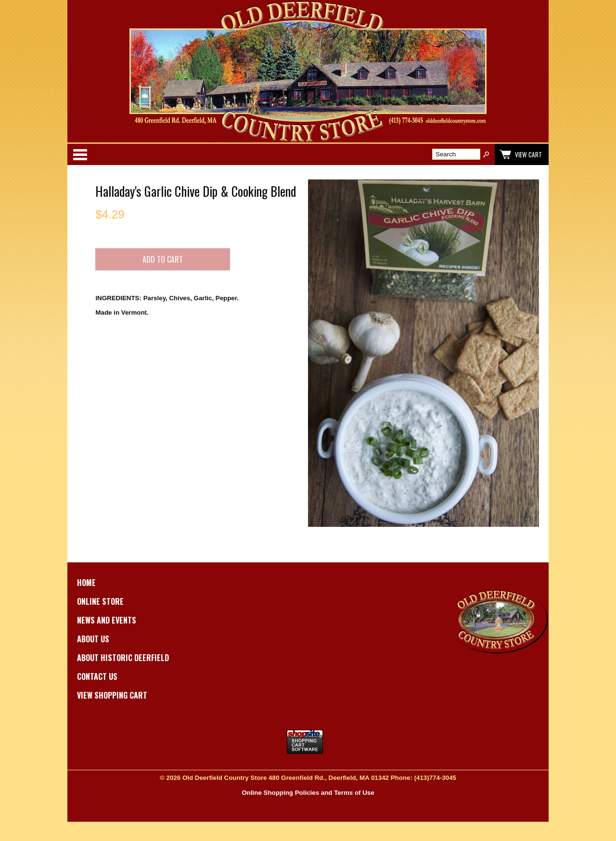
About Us (93, 639)
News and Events (107, 620)
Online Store (100, 601)
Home (86, 583)
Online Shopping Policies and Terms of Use (308, 793)
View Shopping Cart (112, 695)
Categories (80, 154)
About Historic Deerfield (123, 658)
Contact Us (97, 676)
